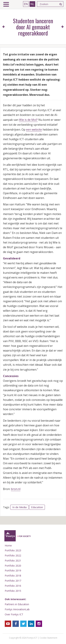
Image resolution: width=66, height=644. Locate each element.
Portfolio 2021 (13, 561)
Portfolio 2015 (13, 591)
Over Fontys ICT (14, 614)
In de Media (19, 507)
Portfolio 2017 (13, 581)
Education (37, 507)
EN (26, 4)
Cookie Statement (48, 638)
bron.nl (16, 489)
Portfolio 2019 (13, 570)
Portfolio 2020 (13, 566)
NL (32, 4)
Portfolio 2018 (13, 576)
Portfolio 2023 (13, 550)
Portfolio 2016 (13, 586)
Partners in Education (17, 604)
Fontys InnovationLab (17, 609)
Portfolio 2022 (13, 555)
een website (34, 130)
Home (8, 545)
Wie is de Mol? (28, 120)
